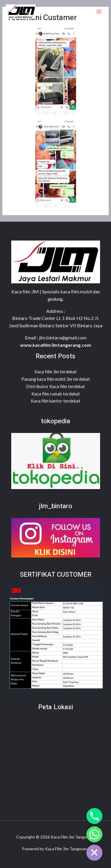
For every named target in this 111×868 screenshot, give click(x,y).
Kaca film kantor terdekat (55, 401)
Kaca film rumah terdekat (56, 394)
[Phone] (94, 816)
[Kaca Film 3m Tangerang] (21, 12)
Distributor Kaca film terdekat (55, 386)
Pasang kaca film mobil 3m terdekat (56, 379)
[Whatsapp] (94, 834)
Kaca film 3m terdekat (55, 372)
